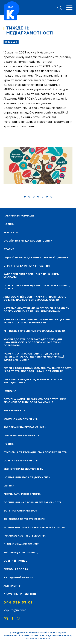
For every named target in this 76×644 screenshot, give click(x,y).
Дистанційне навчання (20, 594)
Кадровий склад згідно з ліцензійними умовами (32, 276)
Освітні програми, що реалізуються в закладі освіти (37, 287)
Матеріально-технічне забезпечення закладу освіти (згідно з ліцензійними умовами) (36, 310)
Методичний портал (18, 578)
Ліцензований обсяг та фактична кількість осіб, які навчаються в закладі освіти (35, 299)
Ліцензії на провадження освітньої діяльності (37, 258)
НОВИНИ (9, 224)
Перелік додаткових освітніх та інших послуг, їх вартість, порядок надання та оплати (38, 370)
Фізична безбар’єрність (21, 419)
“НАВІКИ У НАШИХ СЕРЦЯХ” (21, 544)
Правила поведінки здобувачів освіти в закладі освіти (33, 381)
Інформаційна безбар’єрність (25, 427)
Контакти (11, 233)
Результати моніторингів (22, 494)
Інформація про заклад (21, 553)
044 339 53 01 (18, 603)
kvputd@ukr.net (15, 610)
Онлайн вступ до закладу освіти (28, 241)
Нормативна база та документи (27, 477)
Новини (9, 444)
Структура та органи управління (27, 266)
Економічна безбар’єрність (23, 469)
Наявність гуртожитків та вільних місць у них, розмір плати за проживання (37, 321)
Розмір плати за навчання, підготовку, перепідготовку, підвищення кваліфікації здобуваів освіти (34, 357)
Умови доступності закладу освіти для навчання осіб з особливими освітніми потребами (33, 343)
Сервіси (9, 486)
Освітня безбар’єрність (21, 461)
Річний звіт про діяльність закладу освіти (34, 331)
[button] (25, 197)
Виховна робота (16, 569)
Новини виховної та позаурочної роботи (34, 528)
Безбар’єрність (14, 411)
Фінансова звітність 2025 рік (24, 519)
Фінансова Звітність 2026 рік (24, 536)
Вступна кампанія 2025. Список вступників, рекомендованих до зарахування (35, 401)
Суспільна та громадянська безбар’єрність (35, 452)
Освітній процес (15, 561)
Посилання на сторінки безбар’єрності (32, 503)
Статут (9, 249)
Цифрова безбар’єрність (21, 436)
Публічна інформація (19, 216)
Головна (10, 391)
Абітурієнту (12, 586)
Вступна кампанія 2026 (20, 511)
